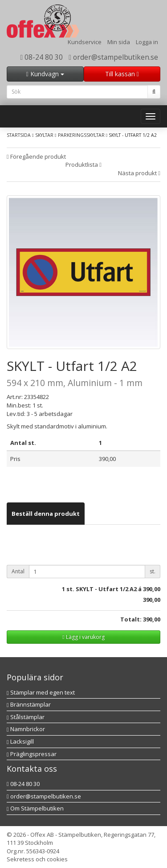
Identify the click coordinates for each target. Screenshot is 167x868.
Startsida (19, 135)
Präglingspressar (32, 754)
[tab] (46, 514)
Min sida (119, 42)
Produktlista (83, 165)
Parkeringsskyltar (81, 135)
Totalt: (131, 619)
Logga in (147, 42)
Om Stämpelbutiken (35, 808)
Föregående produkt (36, 156)
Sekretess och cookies (37, 859)
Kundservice (85, 42)
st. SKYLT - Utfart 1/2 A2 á (104, 589)
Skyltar (44, 135)
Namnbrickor (26, 729)
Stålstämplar (26, 717)
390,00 (152, 589)
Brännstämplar (29, 704)
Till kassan (122, 74)
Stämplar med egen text (41, 692)
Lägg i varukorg (83, 637)
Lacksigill (20, 741)
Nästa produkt (139, 173)
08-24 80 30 (42, 57)
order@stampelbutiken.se (113, 57)
